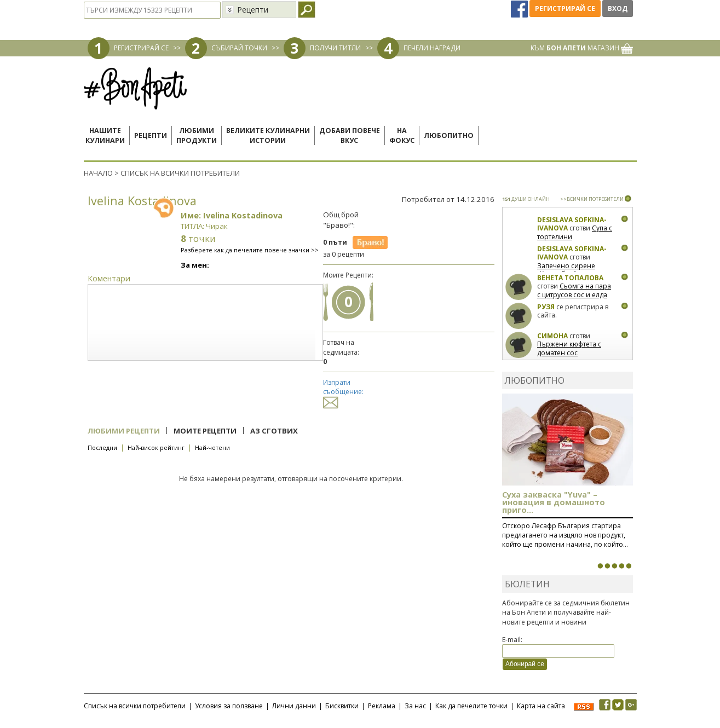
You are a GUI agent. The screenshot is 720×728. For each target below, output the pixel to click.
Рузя (546, 307)
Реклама (382, 706)
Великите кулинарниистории (268, 135)
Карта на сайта (541, 706)
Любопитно (449, 135)
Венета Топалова (570, 278)
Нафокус (402, 135)
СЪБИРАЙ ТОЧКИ (239, 48)
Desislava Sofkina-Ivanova (572, 224)
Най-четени (212, 447)
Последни (102, 447)
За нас (415, 706)
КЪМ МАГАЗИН (582, 48)
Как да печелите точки (471, 706)
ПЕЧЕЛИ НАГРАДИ (432, 48)
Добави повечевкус (350, 135)
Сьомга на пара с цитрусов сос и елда (574, 290)
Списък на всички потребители (135, 706)
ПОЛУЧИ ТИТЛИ (335, 48)
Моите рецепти (205, 431)
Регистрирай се (565, 8)
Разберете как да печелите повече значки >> (250, 250)
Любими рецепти (124, 431)
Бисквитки (342, 706)
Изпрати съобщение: (343, 392)
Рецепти (151, 135)
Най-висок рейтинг (156, 447)
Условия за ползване (229, 706)
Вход (618, 8)
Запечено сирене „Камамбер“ (566, 270)
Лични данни (294, 706)
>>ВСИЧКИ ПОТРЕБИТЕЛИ (592, 199)
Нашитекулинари (105, 135)
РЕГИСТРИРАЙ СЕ (141, 48)
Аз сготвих (274, 431)
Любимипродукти (197, 135)
